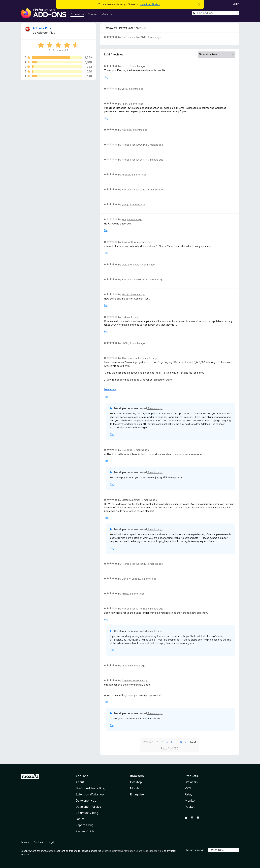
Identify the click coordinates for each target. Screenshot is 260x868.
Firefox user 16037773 (134, 280)
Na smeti (126, 130)
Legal (51, 842)
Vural (124, 89)
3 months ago (137, 66)
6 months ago (138, 666)
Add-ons (82, 776)
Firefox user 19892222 (134, 190)
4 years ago (154, 37)
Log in (236, 4)
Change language (195, 850)
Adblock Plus (42, 28)
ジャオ (125, 204)
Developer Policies (88, 807)
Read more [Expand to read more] (110, 389)
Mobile (135, 788)
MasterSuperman (131, 500)
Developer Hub (86, 801)
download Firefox (150, 4)
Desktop (136, 782)
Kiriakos (126, 175)
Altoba (125, 666)
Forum (80, 819)
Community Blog (87, 813)
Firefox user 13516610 (134, 564)
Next (193, 742)
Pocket (190, 807)
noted (52, 851)
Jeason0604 (129, 242)
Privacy (25, 842)
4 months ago (135, 219)
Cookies (38, 842)
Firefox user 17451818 (134, 37)
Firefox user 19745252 (134, 609)
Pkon (125, 104)
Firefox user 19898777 (134, 160)
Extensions (77, 14)
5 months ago (150, 358)
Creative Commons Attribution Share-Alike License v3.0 (132, 851)
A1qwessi (127, 680)
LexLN (125, 66)
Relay (189, 794)
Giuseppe (127, 450)
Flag (106, 77)
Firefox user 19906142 (134, 145)
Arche (125, 594)
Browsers (191, 782)
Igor (124, 219)
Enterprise (137, 794)
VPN (188, 788)
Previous (148, 742)
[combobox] (216, 13)
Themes (93, 14)
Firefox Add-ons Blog (90, 788)
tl (122, 317)
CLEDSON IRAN (130, 265)
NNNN (125, 343)
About (80, 782)
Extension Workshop (90, 794)
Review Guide (85, 831)
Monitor (190, 801)
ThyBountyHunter (131, 358)
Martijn (125, 294)
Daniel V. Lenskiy (131, 579)
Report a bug (84, 825)
